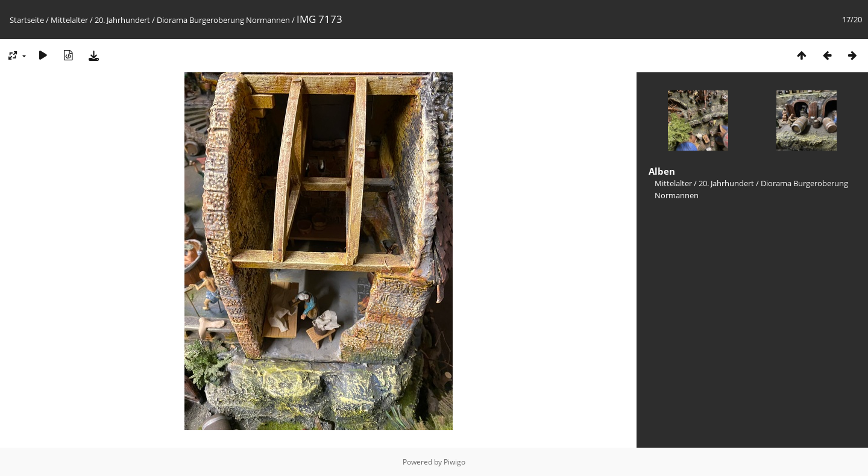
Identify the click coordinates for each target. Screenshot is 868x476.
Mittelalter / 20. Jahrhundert (100, 20)
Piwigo (454, 462)
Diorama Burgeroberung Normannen (223, 20)
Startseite (27, 20)
